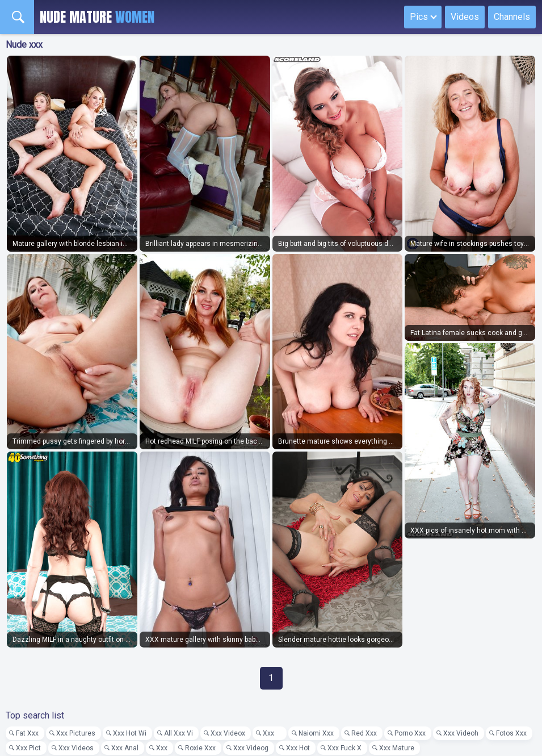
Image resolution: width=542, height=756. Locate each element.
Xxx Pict (28, 748)
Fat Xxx (27, 733)
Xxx (272, 733)
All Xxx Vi (178, 733)
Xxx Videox (228, 733)
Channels (512, 17)
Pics (419, 17)
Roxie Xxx (200, 748)
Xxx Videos (76, 748)
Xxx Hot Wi (130, 733)
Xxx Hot (298, 748)
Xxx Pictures (76, 733)
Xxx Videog (251, 748)
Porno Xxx (410, 733)
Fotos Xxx (511, 733)
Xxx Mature (397, 748)
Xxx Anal (125, 748)
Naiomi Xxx (316, 733)
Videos (465, 17)
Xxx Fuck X (344, 748)
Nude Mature (97, 17)
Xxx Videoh (461, 733)
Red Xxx (364, 733)
